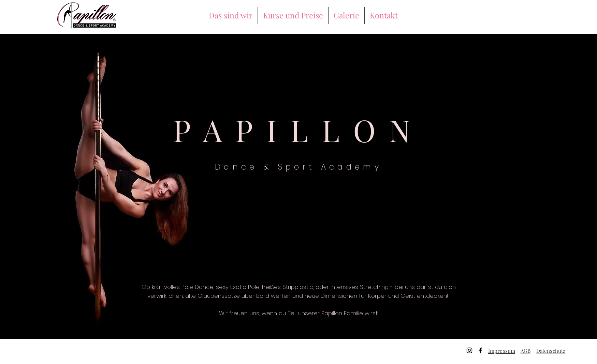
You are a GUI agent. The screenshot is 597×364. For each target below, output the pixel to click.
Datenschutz (551, 351)
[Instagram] (469, 350)
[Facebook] (480, 350)
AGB (526, 351)
